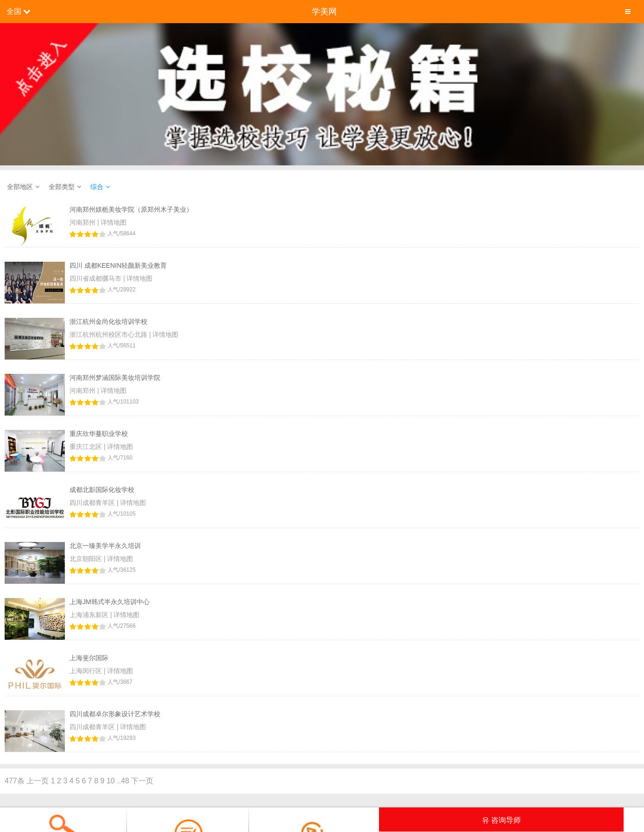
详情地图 (114, 222)
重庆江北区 (87, 447)
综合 (97, 187)
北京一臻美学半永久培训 (105, 546)
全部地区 (20, 187)
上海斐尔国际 (89, 658)
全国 (14, 11)
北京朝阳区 (87, 559)
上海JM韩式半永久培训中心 (110, 602)
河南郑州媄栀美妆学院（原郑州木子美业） (131, 209)
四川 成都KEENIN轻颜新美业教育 (118, 265)
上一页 (38, 781)
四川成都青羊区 (93, 503)
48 (125, 781)
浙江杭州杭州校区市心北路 (109, 334)
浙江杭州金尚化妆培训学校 (108, 321)
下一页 (142, 781)
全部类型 (62, 187)
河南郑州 (83, 222)
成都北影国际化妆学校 (102, 490)
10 (111, 781)
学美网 (324, 12)
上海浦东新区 (90, 615)
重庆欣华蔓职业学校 (99, 434)
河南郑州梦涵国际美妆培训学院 (115, 378)
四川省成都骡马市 (96, 278)
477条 (15, 781)
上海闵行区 (87, 671)
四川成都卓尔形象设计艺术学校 (115, 714)
